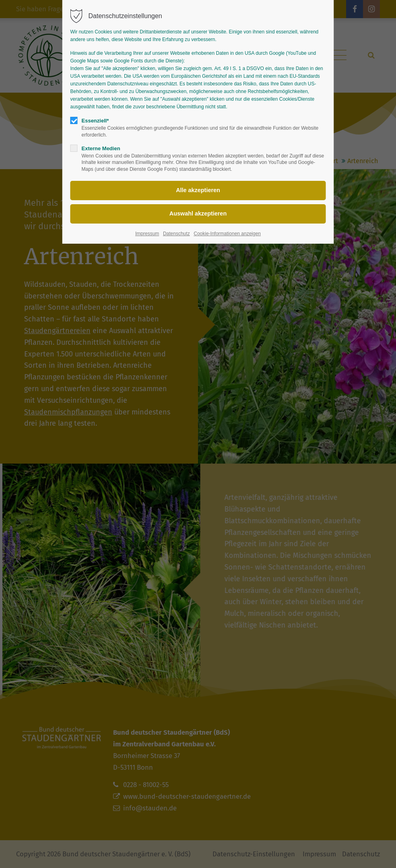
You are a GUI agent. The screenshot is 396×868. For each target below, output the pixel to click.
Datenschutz (176, 234)
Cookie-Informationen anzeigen (227, 234)
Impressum (147, 234)
